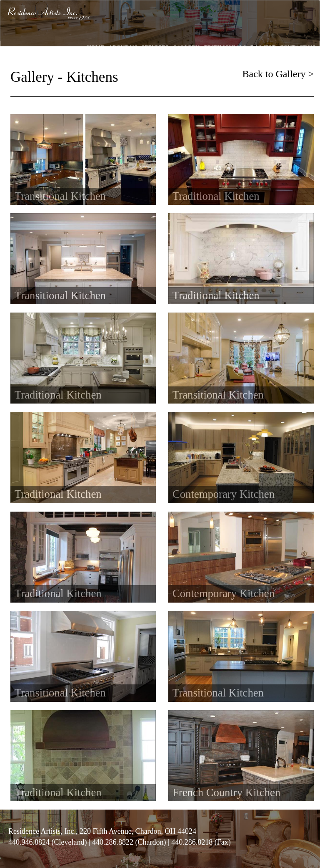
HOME (96, 48)
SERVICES (155, 48)
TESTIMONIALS (225, 48)
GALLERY (186, 48)
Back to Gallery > (278, 74)
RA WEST (263, 48)
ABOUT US (123, 48)
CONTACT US (297, 48)
